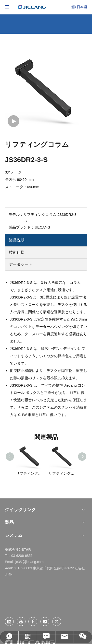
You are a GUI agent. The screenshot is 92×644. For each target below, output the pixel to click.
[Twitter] (57, 621)
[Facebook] (33, 621)
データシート (21, 264)
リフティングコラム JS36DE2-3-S (62, 473)
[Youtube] (21, 621)
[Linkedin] (9, 621)
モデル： (16, 214)
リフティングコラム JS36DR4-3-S (30, 473)
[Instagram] (45, 621)
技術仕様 (17, 252)
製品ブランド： (21, 227)
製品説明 (17, 240)
